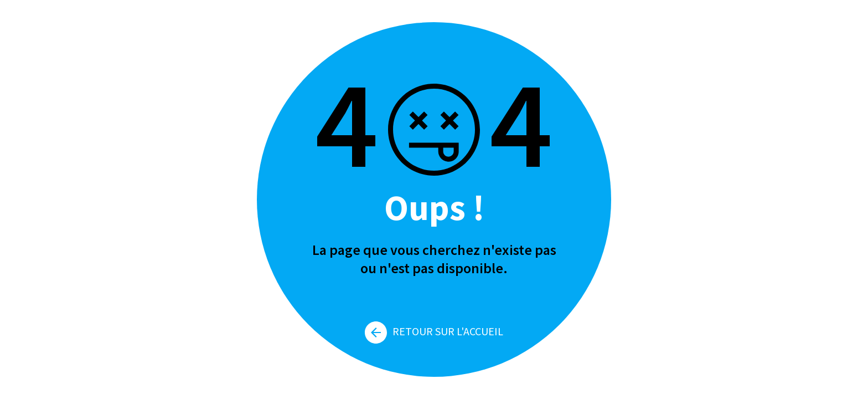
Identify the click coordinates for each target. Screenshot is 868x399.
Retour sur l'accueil (434, 331)
